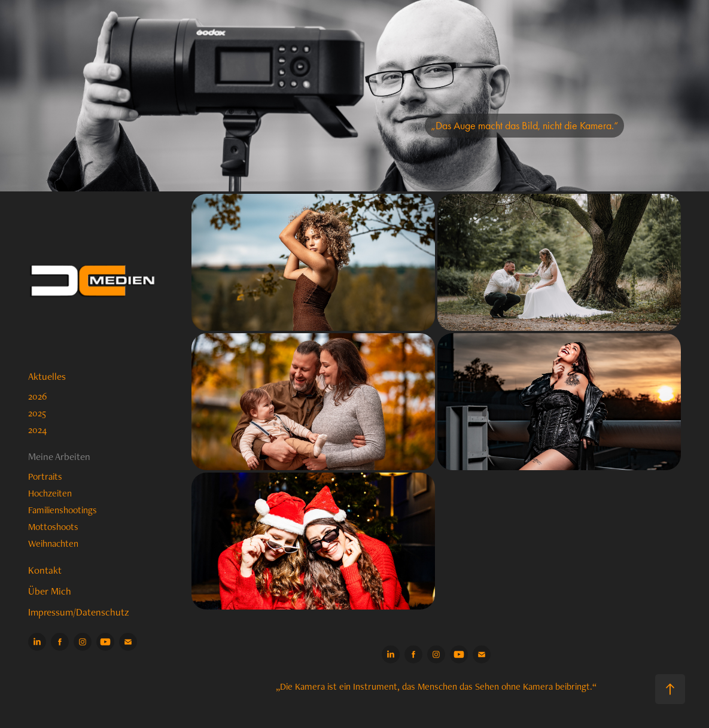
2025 (37, 413)
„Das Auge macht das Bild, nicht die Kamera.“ (524, 126)
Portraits (45, 476)
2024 (37, 430)
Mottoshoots (53, 527)
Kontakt (45, 570)
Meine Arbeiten (59, 456)
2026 (37, 396)
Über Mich (50, 591)
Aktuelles (47, 376)
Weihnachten (53, 543)
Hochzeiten (50, 493)
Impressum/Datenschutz (79, 612)
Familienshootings (63, 510)
